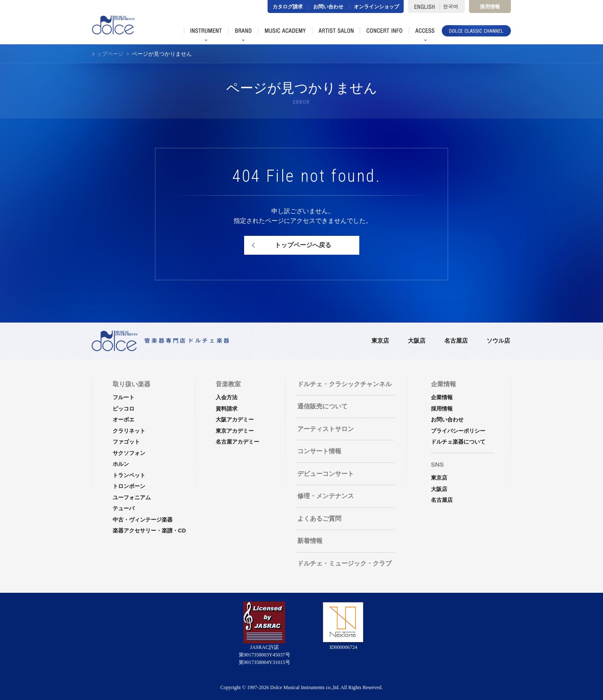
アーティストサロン (326, 429)
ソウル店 (498, 341)
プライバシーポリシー (458, 431)
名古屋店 (456, 341)
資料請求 (227, 409)
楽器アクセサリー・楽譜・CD (149, 531)
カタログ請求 (288, 7)
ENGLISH (424, 6)
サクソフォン (129, 453)
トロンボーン (129, 486)
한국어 (452, 6)
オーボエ (124, 420)
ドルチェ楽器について (458, 442)
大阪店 (417, 341)
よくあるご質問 (319, 518)
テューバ (124, 508)
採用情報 (490, 7)
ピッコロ (124, 409)
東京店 (380, 341)
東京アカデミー (235, 431)
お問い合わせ (328, 7)
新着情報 (310, 541)
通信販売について (322, 406)
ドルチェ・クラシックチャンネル (344, 384)
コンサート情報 (319, 451)
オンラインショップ (376, 7)
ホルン (121, 464)
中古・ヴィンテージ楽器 (143, 520)
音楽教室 (228, 384)
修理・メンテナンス (326, 496)
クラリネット (129, 431)
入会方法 (227, 397)
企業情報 (442, 397)
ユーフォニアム (132, 497)
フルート (124, 397)
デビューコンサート (326, 474)
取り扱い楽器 (131, 384)
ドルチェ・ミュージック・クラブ (344, 563)
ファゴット (126, 442)
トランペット (129, 475)
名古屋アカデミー (237, 442)
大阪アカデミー (235, 420)
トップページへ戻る (303, 245)
